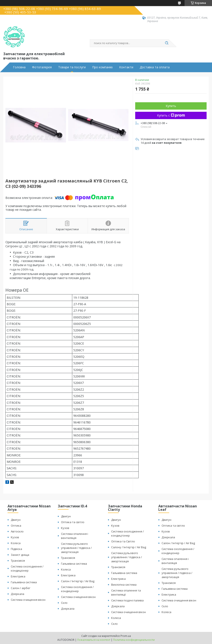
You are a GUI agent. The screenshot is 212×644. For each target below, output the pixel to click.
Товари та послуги (72, 67)
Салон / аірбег (21, 588)
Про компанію (102, 67)
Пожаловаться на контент (94, 640)
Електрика (18, 576)
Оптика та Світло (123, 541)
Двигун (16, 520)
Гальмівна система (24, 582)
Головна (19, 67)
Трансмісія (18, 561)
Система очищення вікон (28, 600)
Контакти (126, 67)
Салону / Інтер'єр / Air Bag (129, 547)
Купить (171, 106)
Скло (64, 603)
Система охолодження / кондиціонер (27, 568)
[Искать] (167, 43)
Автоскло (17, 531)
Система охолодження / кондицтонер (128, 533)
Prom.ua (126, 636)
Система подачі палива (127, 600)
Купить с (171, 115)
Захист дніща (20, 555)
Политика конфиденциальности (134, 640)
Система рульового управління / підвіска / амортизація (76, 548)
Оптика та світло (73, 522)
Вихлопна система (124, 585)
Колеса (16, 543)
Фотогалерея (42, 67)
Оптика (16, 526)
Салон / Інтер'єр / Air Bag (78, 581)
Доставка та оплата (155, 67)
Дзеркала (18, 594)
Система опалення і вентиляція (75, 536)
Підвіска (16, 549)
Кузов (15, 537)
